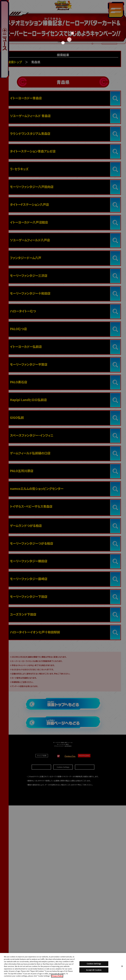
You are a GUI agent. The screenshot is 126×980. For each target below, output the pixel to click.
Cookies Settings (94, 964)
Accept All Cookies (94, 970)
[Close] (122, 966)
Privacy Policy (57, 976)
